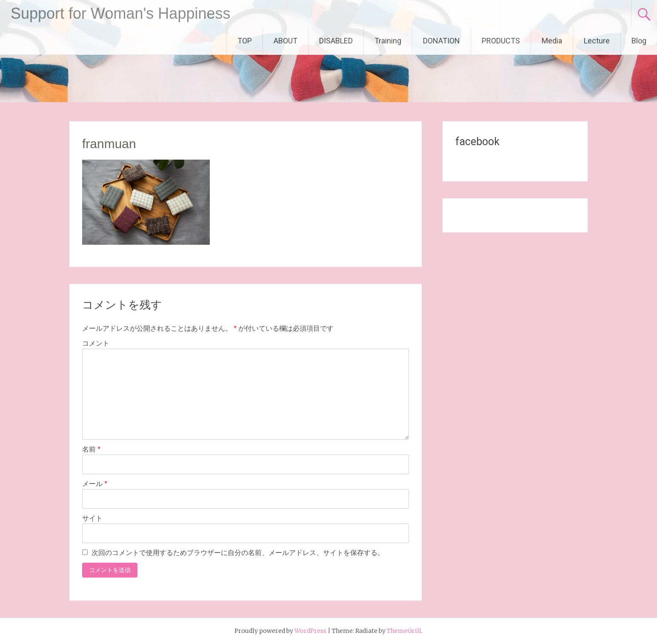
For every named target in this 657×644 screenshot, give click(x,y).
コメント (96, 343)
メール (95, 484)
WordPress (310, 631)
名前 (91, 449)
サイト (92, 518)
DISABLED (336, 41)
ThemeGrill (404, 631)
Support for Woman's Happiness (120, 13)
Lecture (597, 41)
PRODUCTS (501, 41)
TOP (245, 41)
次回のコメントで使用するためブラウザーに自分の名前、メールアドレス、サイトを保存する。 (238, 553)
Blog (639, 41)
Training (388, 41)
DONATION (441, 41)
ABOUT (286, 41)
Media (552, 41)
